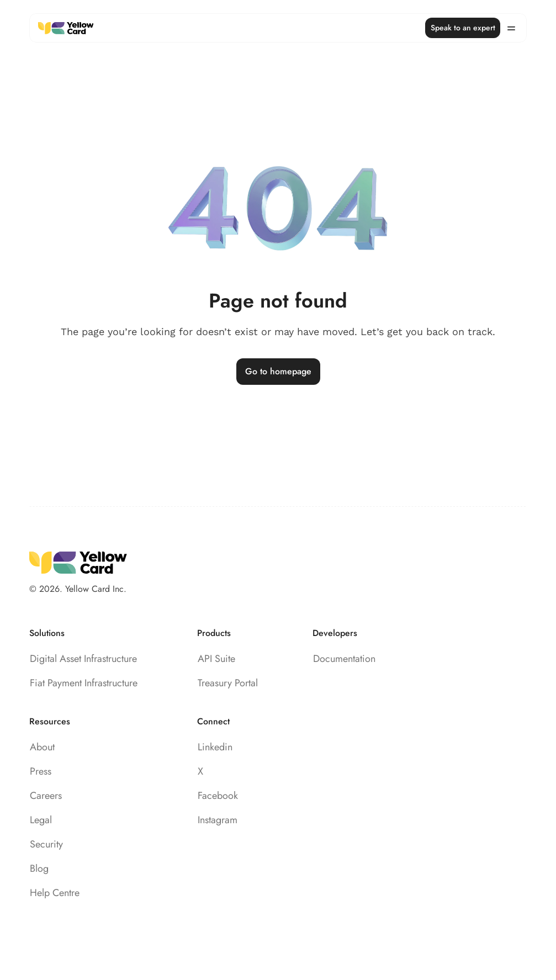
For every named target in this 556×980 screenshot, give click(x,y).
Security (46, 844)
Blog (39, 868)
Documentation (344, 659)
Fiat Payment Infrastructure (84, 683)
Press (41, 771)
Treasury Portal (228, 683)
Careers (46, 796)
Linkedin (215, 747)
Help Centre (55, 893)
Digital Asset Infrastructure (83, 659)
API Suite (216, 659)
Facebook (218, 796)
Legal (41, 820)
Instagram (218, 820)
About (42, 747)
